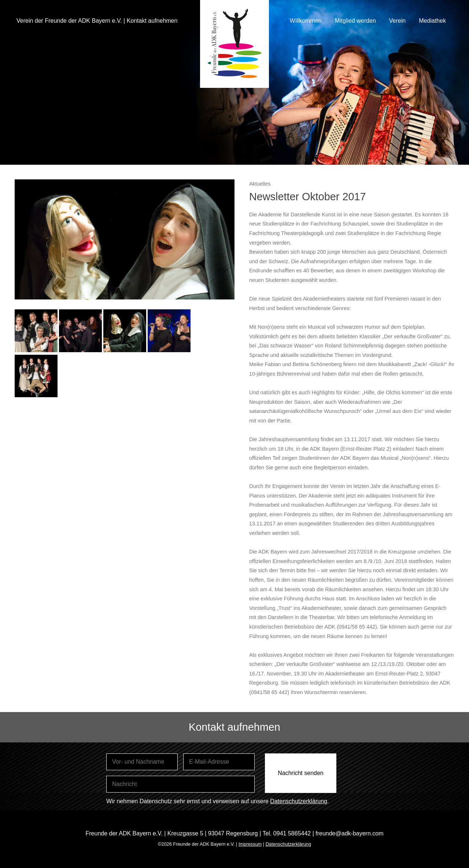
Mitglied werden (355, 21)
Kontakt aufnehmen (152, 21)
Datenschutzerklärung (299, 801)
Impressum (250, 844)
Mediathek (432, 21)
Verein (397, 21)
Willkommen (306, 21)
